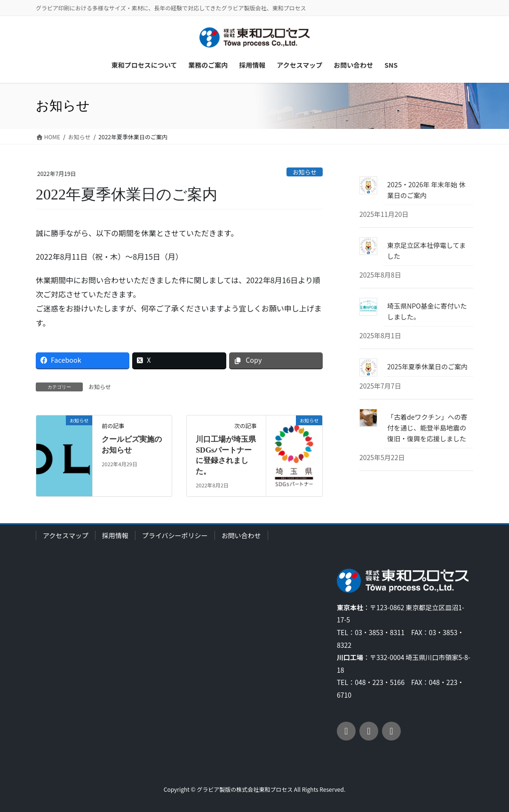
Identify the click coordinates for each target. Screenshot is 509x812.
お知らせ (305, 172)
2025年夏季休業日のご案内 (427, 366)
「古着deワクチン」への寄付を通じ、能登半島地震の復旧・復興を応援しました (427, 428)
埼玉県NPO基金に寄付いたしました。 (427, 311)
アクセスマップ (66, 535)
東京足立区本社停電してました (426, 251)
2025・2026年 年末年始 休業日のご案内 (426, 190)
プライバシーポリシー (175, 535)
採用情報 (115, 535)
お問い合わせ (241, 535)
